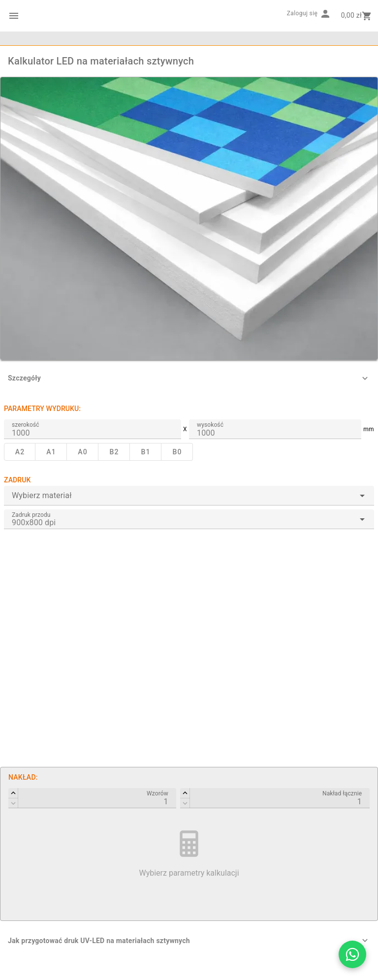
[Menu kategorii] (14, 16)
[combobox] (189, 496)
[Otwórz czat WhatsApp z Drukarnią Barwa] (352, 954)
